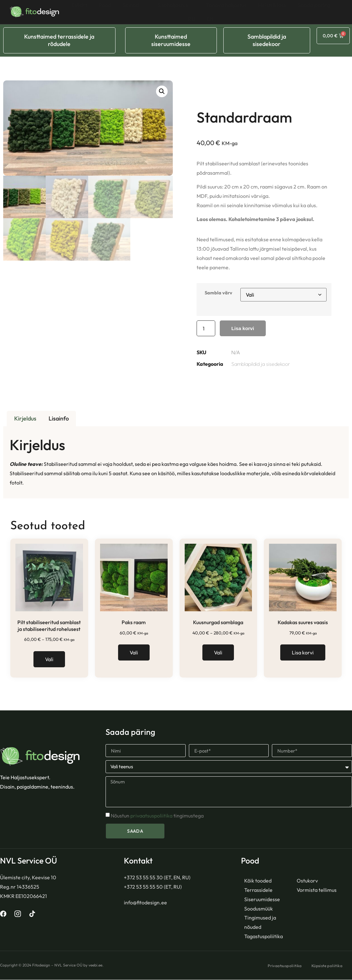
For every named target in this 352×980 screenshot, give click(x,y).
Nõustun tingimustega (157, 816)
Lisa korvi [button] (303, 653)
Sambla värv (218, 293)
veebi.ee (95, 966)
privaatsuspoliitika (151, 816)
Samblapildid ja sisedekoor (261, 364)
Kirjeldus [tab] (25, 419)
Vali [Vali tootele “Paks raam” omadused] (134, 653)
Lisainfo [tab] (59, 419)
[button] (162, 91)
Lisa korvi (243, 328)
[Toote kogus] (206, 328)
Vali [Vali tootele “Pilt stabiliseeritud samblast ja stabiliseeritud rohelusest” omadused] (49, 660)
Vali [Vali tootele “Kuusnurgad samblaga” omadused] (218, 653)
